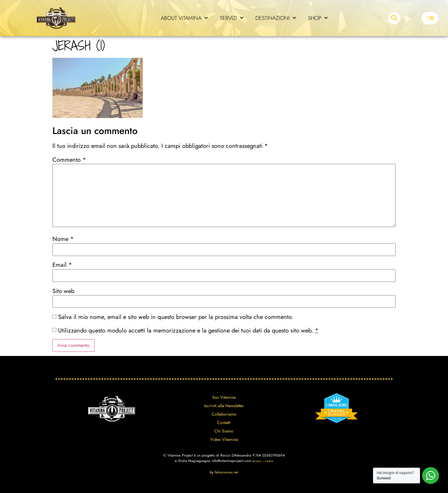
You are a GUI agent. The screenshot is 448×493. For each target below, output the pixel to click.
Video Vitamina (224, 439)
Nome (63, 239)
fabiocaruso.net (226, 472)
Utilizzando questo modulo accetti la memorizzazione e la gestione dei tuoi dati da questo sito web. (188, 331)
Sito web (63, 291)
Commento (69, 160)
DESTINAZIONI (276, 18)
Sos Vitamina (224, 397)
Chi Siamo (224, 431)
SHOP (318, 18)
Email (62, 265)
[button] (394, 18)
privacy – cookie (263, 461)
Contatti (224, 423)
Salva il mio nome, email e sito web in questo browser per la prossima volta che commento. (176, 317)
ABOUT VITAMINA (184, 18)
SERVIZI (232, 18)
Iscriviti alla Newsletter (224, 406)
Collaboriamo (224, 414)
